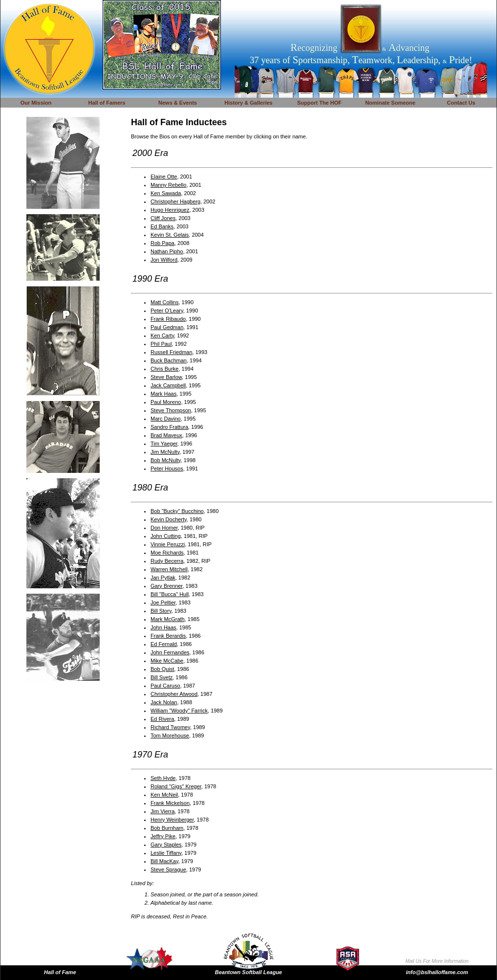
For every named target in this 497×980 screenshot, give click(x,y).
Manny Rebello (168, 185)
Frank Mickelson (170, 803)
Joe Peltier (163, 602)
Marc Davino (166, 419)
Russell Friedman (172, 352)
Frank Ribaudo (168, 319)
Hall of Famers (107, 103)
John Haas (163, 627)
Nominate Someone (390, 103)
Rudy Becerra (167, 561)
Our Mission (36, 103)
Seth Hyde (163, 778)
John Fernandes (170, 652)
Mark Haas (163, 394)
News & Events (178, 103)
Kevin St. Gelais (170, 235)
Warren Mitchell (169, 569)
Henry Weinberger (172, 820)
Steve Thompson (171, 410)
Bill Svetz (162, 677)
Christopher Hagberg (175, 201)
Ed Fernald (164, 644)
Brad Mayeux (166, 435)
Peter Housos (167, 468)
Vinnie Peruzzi (168, 544)
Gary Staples (166, 845)
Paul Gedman (167, 327)
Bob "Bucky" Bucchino (177, 511)
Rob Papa (162, 243)
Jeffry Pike (163, 836)
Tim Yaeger (164, 444)
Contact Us (461, 103)
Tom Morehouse (170, 735)
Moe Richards (167, 553)
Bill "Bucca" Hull (170, 594)
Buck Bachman (169, 360)
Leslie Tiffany (166, 853)
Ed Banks (162, 226)
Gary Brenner (166, 586)
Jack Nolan (164, 702)
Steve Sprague (168, 869)
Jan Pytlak (163, 578)
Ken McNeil (164, 795)
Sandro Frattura (169, 427)
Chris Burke (164, 369)
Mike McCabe (167, 661)
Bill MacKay (164, 861)
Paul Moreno (166, 402)
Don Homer (164, 528)
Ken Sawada (166, 193)
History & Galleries (248, 103)
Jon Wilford (164, 260)
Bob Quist (162, 669)
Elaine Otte (164, 177)
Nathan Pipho (167, 251)
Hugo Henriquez (170, 210)
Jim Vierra (162, 811)
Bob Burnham (167, 828)
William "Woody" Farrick (179, 711)
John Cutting (166, 536)
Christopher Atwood (174, 694)
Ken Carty (162, 335)
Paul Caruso (165, 686)
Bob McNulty (166, 460)
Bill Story (161, 611)
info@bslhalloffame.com (437, 972)
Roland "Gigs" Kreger (176, 786)
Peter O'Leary (167, 311)
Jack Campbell (168, 385)
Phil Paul (161, 344)
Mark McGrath (168, 619)
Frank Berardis (168, 636)
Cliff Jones (163, 218)
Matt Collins (164, 302)
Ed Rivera (162, 719)
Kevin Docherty (169, 519)
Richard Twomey (170, 727)
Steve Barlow (166, 377)
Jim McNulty (165, 452)
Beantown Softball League (249, 972)
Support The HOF (319, 103)
